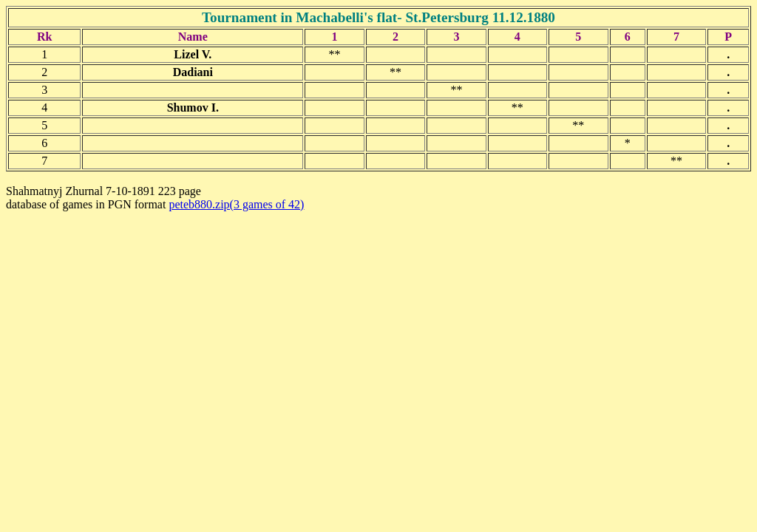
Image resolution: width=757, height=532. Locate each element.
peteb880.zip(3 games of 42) (236, 204)
